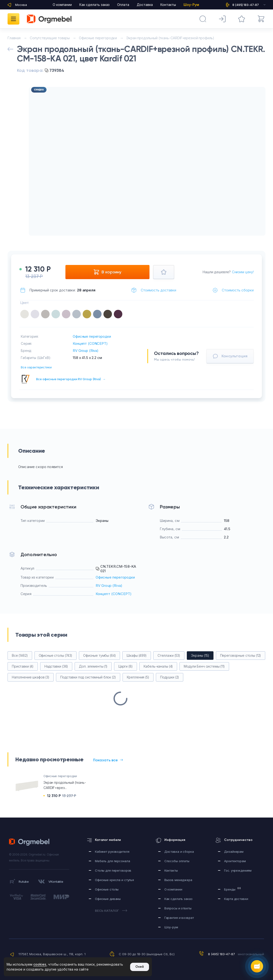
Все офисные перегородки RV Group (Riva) (71, 379)
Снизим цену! (243, 272)
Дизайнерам (234, 852)
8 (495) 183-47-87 (222, 954)
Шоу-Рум (191, 5)
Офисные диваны (108, 899)
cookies (40, 964)
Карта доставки (236, 899)
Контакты (168, 5)
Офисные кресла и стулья (114, 880)
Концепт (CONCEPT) (90, 343)
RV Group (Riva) (86, 351)
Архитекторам (235, 861)
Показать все (108, 760)
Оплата (123, 5)
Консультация (230, 356)
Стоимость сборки (238, 290)
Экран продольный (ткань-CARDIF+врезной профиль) (170, 38)
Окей (140, 967)
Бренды (232, 889)
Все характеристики (36, 367)
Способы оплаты (177, 861)
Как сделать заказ (94, 5)
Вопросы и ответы (178, 908)
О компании (62, 5)
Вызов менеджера (178, 880)
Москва (21, 5)
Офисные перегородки (92, 336)
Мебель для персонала (112, 861)
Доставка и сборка (179, 852)
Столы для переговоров (113, 870)
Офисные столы (107, 889)
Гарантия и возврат (179, 918)
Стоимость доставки (158, 290)
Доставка (145, 5)
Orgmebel (31, 842)
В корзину (107, 272)
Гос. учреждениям (238, 870)
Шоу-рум (171, 927)
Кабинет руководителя (112, 852)
